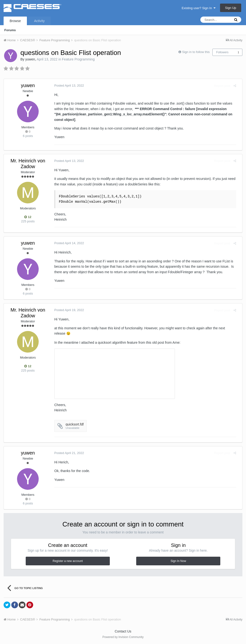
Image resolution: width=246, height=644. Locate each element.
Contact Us (123, 631)
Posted (67, 86)
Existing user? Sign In (199, 8)
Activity (39, 21)
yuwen (30, 59)
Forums (10, 30)
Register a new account (68, 561)
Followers (222, 52)
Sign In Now (178, 561)
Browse (15, 21)
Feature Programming (78, 59)
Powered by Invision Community (123, 637)
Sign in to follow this (196, 52)
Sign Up (231, 8)
